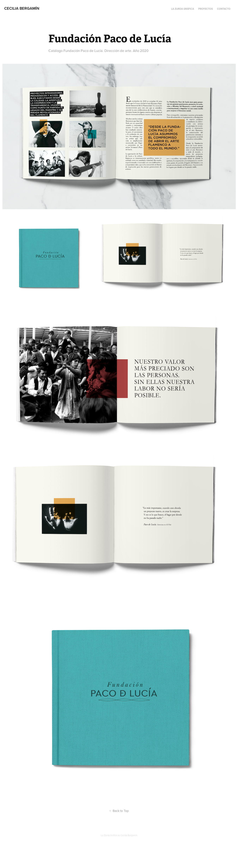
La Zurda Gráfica (183, 9)
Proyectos (206, 9)
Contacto (224, 9)
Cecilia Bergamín (22, 8)
